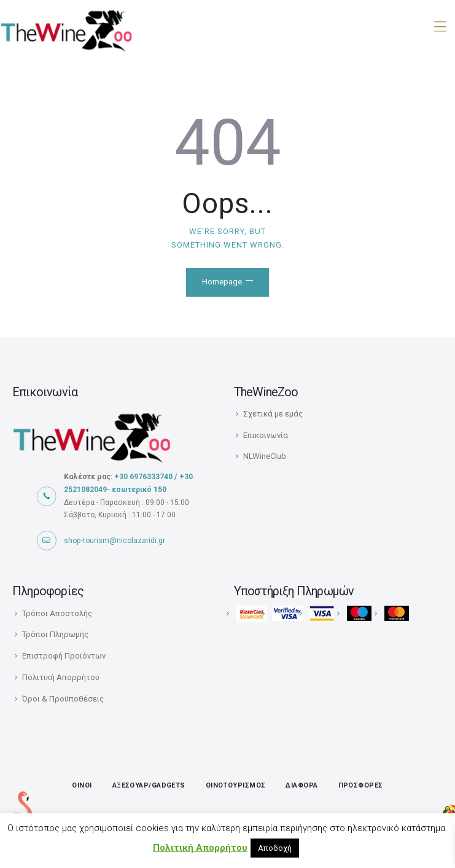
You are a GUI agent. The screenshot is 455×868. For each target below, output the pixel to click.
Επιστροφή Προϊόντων (64, 656)
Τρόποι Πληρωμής (55, 634)
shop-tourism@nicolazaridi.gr (115, 541)
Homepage (222, 282)
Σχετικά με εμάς (273, 414)
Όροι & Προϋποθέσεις (63, 699)
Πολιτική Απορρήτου (61, 677)
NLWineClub (265, 456)
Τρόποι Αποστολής (57, 613)
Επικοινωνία (266, 435)
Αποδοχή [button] (275, 848)
